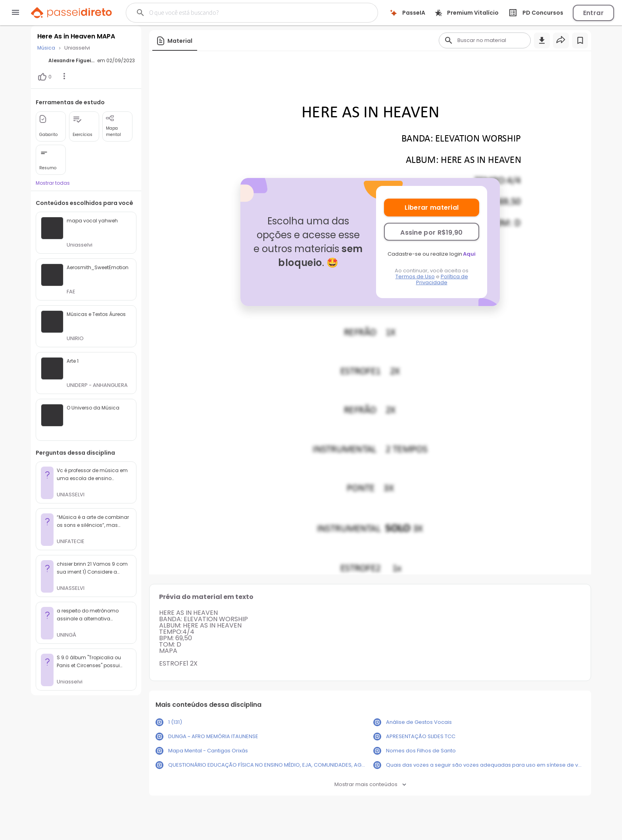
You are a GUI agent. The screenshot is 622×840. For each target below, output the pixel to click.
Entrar (593, 13)
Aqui (469, 254)
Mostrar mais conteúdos (370, 784)
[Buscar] (238, 13)
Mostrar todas (53, 183)
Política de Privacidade (442, 279)
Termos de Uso (415, 276)
